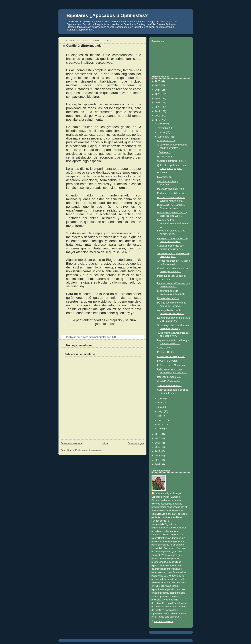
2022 (158, 99)
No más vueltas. (165, 157)
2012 (158, 451)
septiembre (164, 137)
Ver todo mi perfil (164, 622)
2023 (158, 94)
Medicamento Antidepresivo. (172, 193)
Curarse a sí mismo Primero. (172, 161)
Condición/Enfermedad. (169, 381)
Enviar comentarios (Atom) (89, 450)
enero (161, 429)
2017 (158, 120)
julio (160, 403)
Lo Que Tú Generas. (168, 361)
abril (160, 416)
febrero (162, 424)
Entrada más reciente (72, 443)
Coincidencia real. (166, 141)
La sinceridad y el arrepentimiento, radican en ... (173, 223)
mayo (161, 411)
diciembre (163, 124)
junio (160, 407)
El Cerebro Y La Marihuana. (171, 365)
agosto (161, 399)
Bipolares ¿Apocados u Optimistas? (107, 15)
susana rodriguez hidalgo (168, 493)
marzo (161, 420)
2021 (158, 103)
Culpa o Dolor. (164, 348)
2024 (158, 90)
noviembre (163, 128)
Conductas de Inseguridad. (171, 356)
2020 (158, 107)
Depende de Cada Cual (169, 377)
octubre (162, 132)
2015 (158, 438)
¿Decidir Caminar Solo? (169, 385)
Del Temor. (163, 173)
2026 (158, 81)
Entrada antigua (136, 443)
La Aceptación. (165, 177)
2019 (158, 111)
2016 (158, 434)
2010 (158, 460)
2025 (158, 85)
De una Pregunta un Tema (171, 189)
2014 (158, 443)
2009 (158, 464)
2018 (158, 116)
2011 (158, 456)
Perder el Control (166, 352)
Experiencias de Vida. (168, 298)
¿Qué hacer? (164, 152)
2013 (158, 447)
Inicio (105, 443)
